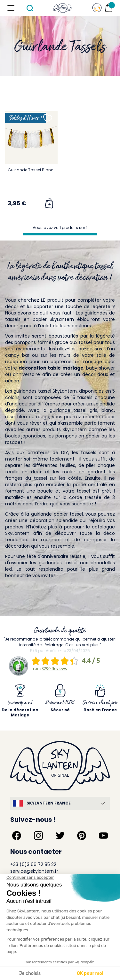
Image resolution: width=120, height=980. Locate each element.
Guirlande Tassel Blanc (31, 170)
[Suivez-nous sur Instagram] (38, 836)
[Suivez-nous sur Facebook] (17, 836)
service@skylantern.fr (34, 871)
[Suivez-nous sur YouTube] (103, 836)
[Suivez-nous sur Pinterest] (82, 836)
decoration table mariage (51, 368)
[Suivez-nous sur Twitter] (60, 836)
